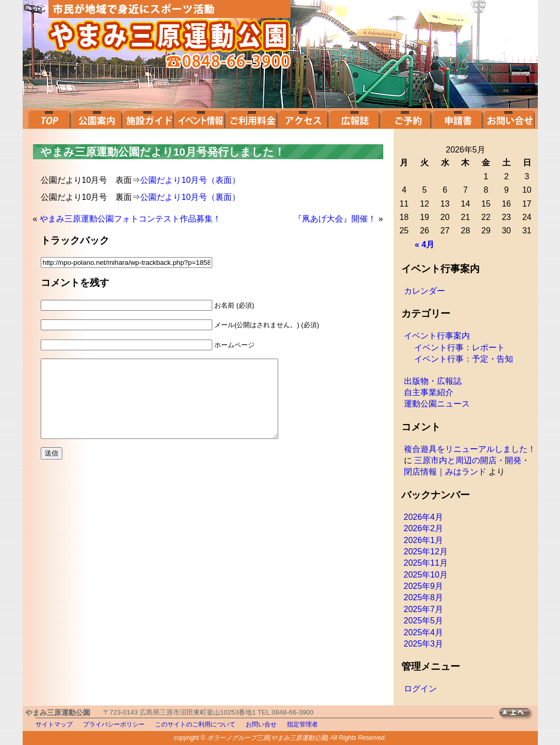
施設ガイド (148, 118)
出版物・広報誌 (433, 381)
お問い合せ (509, 118)
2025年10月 (426, 575)
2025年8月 (424, 597)
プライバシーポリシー (114, 724)
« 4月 (425, 244)
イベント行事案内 (437, 336)
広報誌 (354, 118)
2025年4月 (424, 632)
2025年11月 (426, 563)
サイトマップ (54, 724)
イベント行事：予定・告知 (464, 359)
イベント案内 (200, 118)
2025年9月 (424, 586)
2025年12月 (426, 552)
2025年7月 (424, 609)
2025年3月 (424, 644)
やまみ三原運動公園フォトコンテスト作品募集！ (130, 219)
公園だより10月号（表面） (190, 180)
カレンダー (425, 291)
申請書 (457, 118)
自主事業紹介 (429, 392)
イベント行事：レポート (460, 348)
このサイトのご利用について (195, 724)
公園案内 (97, 118)
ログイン (420, 689)
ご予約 (406, 118)
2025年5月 (424, 621)
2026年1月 (424, 540)
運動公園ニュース (437, 404)
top (48, 118)
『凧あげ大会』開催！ (335, 219)
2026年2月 (424, 528)
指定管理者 (302, 724)
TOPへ (519, 714)
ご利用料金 (251, 118)
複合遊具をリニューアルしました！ (470, 449)
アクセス (303, 118)
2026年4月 (424, 517)
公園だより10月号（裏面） (190, 197)
